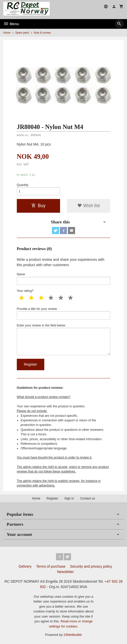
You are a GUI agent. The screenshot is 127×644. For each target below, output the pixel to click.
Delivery (25, 566)
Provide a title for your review (64, 313)
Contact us (88, 498)
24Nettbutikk (73, 635)
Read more (69, 621)
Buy (38, 206)
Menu (11, 24)
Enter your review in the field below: (64, 339)
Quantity (23, 185)
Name (64, 279)
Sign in (69, 498)
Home (7, 33)
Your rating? (25, 291)
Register (52, 498)
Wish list (89, 206)
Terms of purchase (51, 566)
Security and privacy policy (91, 566)
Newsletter (65, 572)
